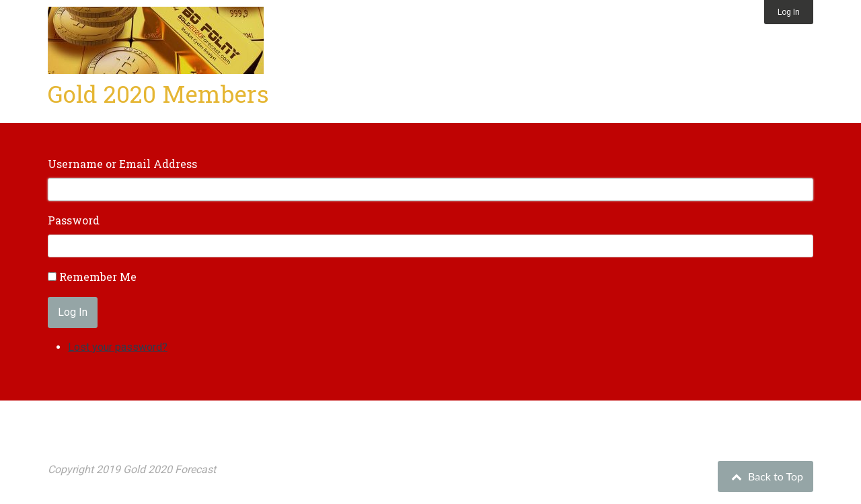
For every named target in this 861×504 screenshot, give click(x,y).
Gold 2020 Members (158, 93)
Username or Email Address (122, 164)
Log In (789, 12)
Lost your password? (118, 347)
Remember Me (98, 277)
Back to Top (765, 476)
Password (74, 220)
